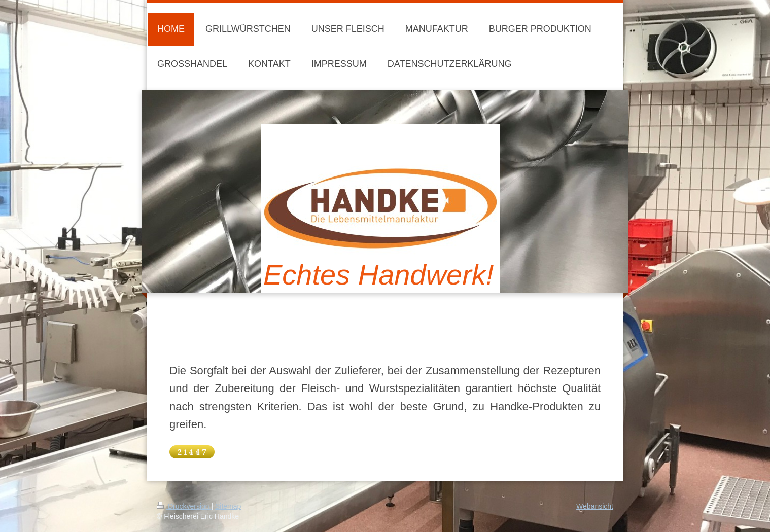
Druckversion (184, 506)
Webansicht (595, 506)
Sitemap (228, 506)
